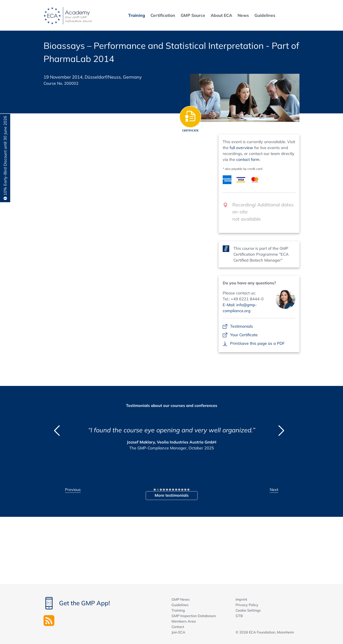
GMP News (181, 599)
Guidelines (180, 605)
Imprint (241, 599)
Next (274, 490)
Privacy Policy (247, 605)
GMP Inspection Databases (194, 616)
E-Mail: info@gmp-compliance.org (240, 308)
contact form (248, 159)
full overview (241, 148)
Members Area (184, 621)
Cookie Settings (248, 610)
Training (178, 610)
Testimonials (241, 326)
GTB (239, 616)
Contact (178, 627)
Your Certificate (244, 335)
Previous (73, 490)
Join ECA (178, 632)
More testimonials (172, 495)
